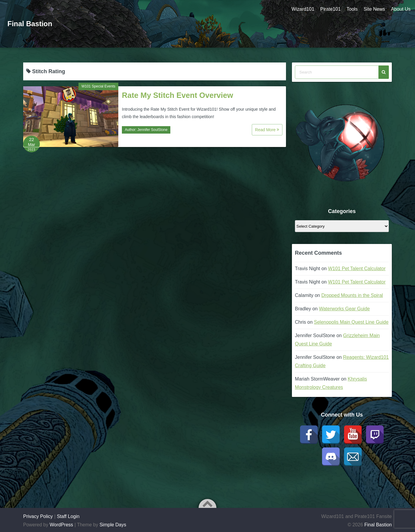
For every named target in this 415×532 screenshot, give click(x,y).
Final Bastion (30, 24)
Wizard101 (303, 9)
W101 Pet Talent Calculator (357, 269)
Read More (267, 130)
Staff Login (68, 516)
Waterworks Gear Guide (344, 309)
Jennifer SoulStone (152, 130)
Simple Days (113, 525)
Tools (352, 9)
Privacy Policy (38, 516)
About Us (401, 9)
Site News (374, 9)
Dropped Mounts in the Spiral (352, 295)
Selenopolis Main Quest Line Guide (351, 322)
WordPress (61, 525)
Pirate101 (330, 9)
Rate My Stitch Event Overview (177, 95)
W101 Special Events (98, 86)
